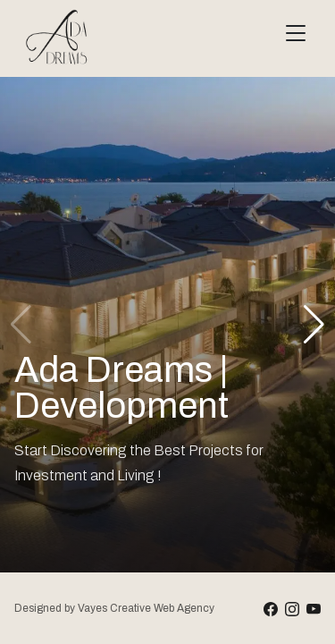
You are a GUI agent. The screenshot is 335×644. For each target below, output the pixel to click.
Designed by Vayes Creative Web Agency (114, 608)
